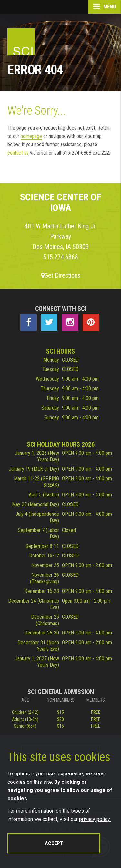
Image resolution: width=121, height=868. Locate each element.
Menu (105, 6)
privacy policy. (95, 819)
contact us (18, 153)
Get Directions (61, 275)
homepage (31, 136)
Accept (54, 843)
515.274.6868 (61, 257)
